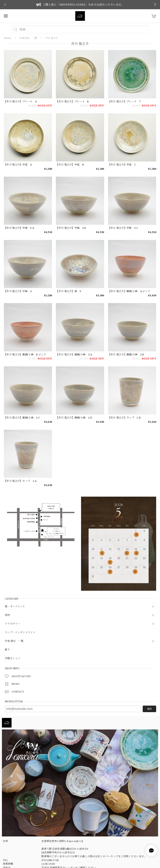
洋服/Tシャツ (13, 658)
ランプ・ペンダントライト (20, 632)
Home (7, 38)
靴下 (7, 650)
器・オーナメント (15, 607)
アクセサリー (13, 624)
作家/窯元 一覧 (14, 641)
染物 (7, 615)
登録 (149, 709)
